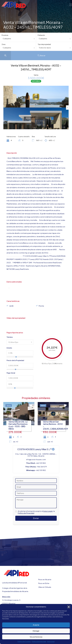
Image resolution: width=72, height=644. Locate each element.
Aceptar (36, 625)
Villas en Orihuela (45, 587)
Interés (9, 348)
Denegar (36, 631)
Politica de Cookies (24, 642)
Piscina (41, 306)
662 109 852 (41, 463)
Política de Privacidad (26, 513)
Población (41, 35)
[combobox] (18, 39)
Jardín (11, 306)
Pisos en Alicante (45, 579)
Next (67, 107)
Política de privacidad (39, 642)
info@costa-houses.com (36, 459)
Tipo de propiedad (44, 44)
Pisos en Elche (44, 583)
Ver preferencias (36, 637)
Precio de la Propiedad (15, 360)
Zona (3, 44)
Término (10, 337)
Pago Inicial (11, 373)
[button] (69, 607)
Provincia (5, 35)
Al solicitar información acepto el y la (36, 512)
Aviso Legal (51, 642)
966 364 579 (42, 467)
